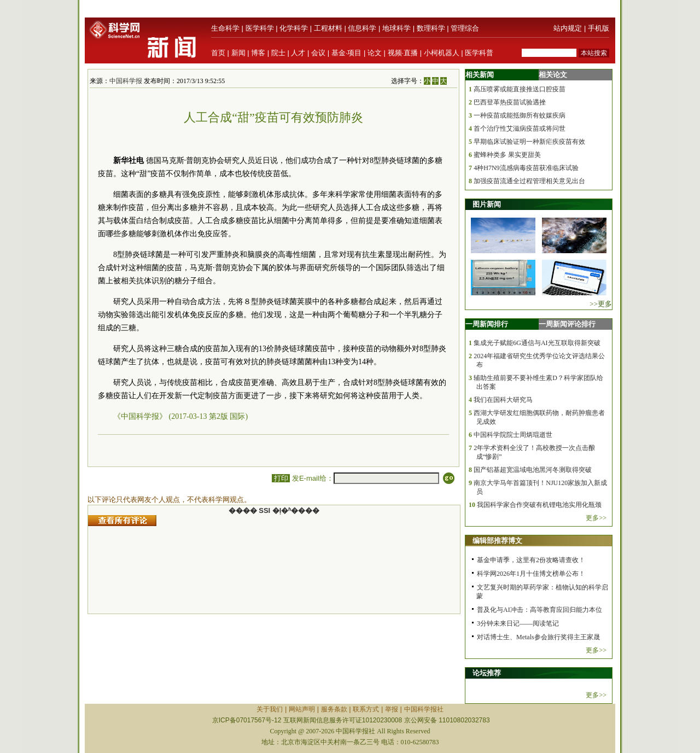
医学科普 (479, 53)
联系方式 (366, 709)
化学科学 (294, 28)
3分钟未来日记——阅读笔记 (518, 623)
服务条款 (334, 709)
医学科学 (260, 28)
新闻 (238, 53)
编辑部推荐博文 (497, 541)
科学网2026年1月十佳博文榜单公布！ (531, 574)
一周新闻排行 (487, 324)
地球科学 (396, 28)
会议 (318, 53)
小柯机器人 (442, 53)
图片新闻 (487, 204)
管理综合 (465, 28)
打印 (281, 478)
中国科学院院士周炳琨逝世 (513, 435)
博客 (258, 53)
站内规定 (568, 28)
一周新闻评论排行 (567, 324)
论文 (375, 53)
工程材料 (328, 28)
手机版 (599, 28)
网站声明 (302, 709)
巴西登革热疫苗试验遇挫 (510, 102)
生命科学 (225, 28)
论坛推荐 (487, 673)
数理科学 (431, 28)
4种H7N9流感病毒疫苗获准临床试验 (526, 168)
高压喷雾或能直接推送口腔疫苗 (520, 89)
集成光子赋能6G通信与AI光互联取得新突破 (537, 343)
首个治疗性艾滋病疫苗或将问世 (520, 129)
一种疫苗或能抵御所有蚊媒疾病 (520, 115)
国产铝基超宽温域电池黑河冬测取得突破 (533, 470)
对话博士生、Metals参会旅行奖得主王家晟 (538, 637)
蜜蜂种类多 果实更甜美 (507, 155)
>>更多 (601, 304)
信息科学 (362, 28)
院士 (278, 53)
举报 (392, 709)
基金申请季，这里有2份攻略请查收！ (531, 560)
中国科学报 (126, 81)
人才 (298, 53)
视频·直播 (403, 53)
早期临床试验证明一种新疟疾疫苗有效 (529, 142)
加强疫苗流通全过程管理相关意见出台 (529, 181)
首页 (218, 53)
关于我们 (270, 709)
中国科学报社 (424, 709)
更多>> (596, 518)
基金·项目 (347, 53)
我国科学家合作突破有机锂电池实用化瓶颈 (539, 505)
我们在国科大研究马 (503, 400)
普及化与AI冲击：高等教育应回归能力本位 (539, 610)
